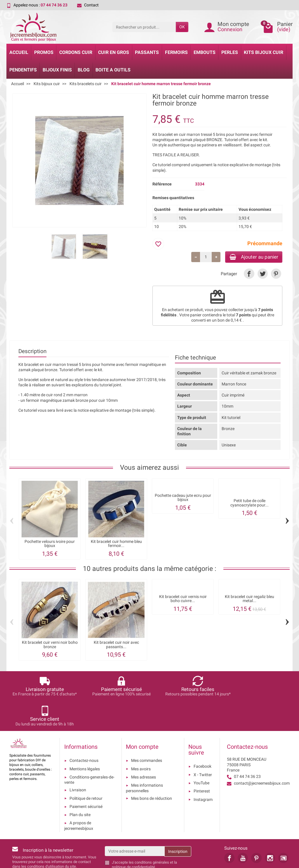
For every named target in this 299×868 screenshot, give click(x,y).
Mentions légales (85, 740)
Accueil (19, 52)
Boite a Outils (113, 70)
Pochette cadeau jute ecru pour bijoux (183, 498)
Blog (84, 70)
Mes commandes (147, 732)
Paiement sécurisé (86, 777)
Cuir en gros (114, 52)
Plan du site (80, 785)
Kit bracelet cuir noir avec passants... (116, 645)
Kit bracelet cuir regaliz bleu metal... (250, 599)
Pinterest (202, 762)
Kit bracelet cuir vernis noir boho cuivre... (183, 599)
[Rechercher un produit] (144, 27)
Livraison (78, 761)
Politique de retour (86, 769)
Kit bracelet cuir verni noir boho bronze (50, 645)
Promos (44, 52)
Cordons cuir (76, 52)
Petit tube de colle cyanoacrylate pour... (250, 504)
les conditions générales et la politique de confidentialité (144, 835)
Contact (88, 5)
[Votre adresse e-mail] (135, 822)
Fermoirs (176, 52)
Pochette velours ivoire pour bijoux (50, 544)
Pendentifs (23, 70)
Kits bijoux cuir (264, 52)
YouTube (201, 754)
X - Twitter (203, 746)
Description (32, 352)
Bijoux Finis (57, 70)
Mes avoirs (141, 740)
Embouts (205, 52)
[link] (249, 274)
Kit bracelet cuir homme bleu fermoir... (116, 544)
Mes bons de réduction (152, 769)
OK (182, 27)
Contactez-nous (84, 732)
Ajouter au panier (251, 257)
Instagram (203, 770)
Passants (147, 52)
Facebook (202, 737)
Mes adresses (144, 748)
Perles (230, 52)
